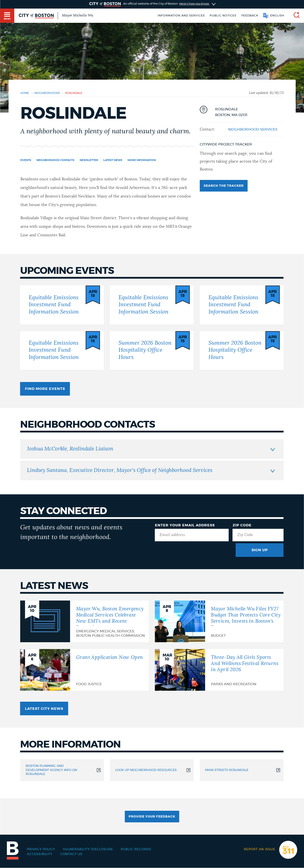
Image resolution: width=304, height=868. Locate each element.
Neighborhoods (47, 93)
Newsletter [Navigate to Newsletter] (89, 160)
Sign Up (260, 550)
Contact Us (71, 854)
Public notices (223, 16)
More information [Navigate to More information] (142, 160)
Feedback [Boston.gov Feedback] (250, 16)
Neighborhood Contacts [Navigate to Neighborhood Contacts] (55, 160)
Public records (136, 849)
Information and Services (181, 16)
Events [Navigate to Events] (26, 160)
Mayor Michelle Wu (77, 15)
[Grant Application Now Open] (85, 670)
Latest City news (44, 709)
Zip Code (242, 525)
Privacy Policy (41, 849)
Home (25, 93)
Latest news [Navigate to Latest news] (113, 160)
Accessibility (40, 854)
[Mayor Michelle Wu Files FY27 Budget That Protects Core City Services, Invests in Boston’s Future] (219, 621)
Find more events (45, 389)
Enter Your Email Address (185, 525)
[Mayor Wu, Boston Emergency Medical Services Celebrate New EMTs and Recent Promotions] (85, 621)
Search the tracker (224, 186)
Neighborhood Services (253, 129)
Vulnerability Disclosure (88, 849)
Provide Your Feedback (152, 817)
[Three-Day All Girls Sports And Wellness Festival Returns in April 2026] (219, 670)
